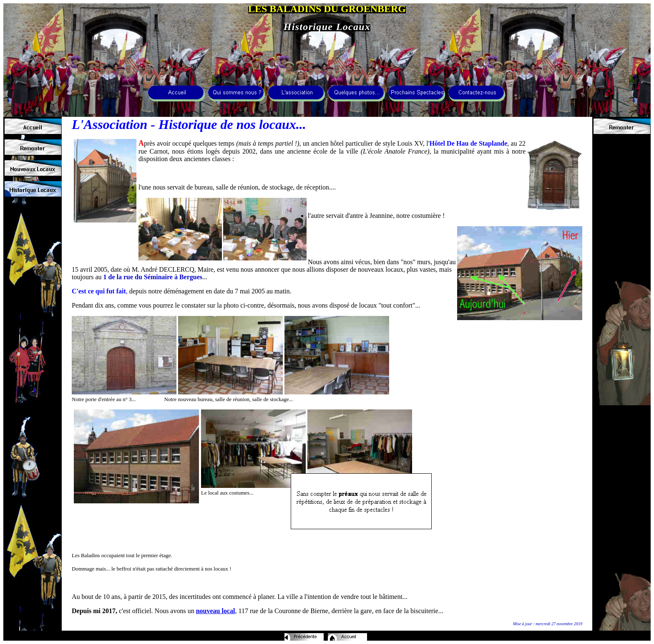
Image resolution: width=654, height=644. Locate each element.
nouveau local (216, 611)
